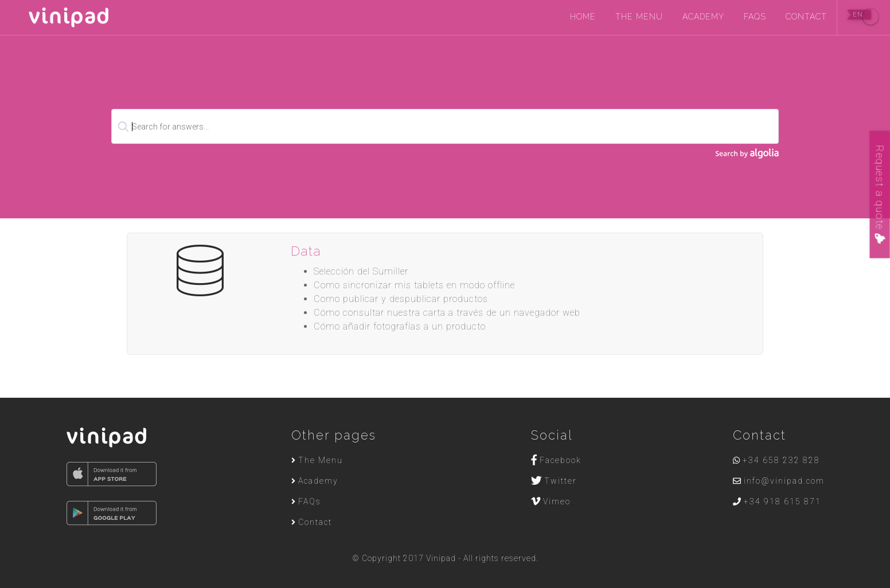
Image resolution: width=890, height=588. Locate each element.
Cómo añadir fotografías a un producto (400, 326)
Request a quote (880, 194)
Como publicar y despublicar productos (401, 299)
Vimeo (551, 501)
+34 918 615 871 (777, 501)
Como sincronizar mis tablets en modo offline (414, 285)
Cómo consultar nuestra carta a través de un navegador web (447, 313)
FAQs (755, 17)
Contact (806, 17)
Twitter (554, 481)
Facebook (556, 460)
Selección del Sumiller (361, 271)
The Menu (639, 17)
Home (583, 17)
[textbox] (445, 126)
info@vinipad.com (779, 481)
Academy (703, 17)
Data (306, 251)
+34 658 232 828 (776, 460)
